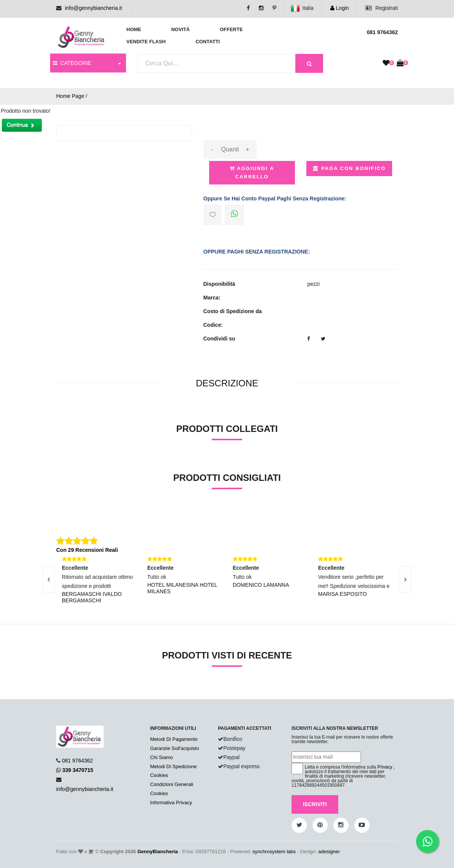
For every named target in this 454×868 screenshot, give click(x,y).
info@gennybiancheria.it (93, 8)
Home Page (70, 96)
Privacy (385, 767)
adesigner (329, 851)
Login (340, 8)
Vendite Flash (146, 42)
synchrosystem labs (274, 851)
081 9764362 (77, 761)
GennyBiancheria (158, 851)
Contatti (208, 42)
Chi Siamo (161, 757)
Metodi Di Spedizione (173, 766)
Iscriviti (315, 804)
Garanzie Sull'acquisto (174, 748)
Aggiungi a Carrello (252, 172)
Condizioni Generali (171, 784)
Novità (180, 29)
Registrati (382, 8)
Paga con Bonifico (349, 168)
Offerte (231, 29)
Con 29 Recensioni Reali (87, 550)
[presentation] (49, 579)
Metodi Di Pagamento (174, 739)
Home (134, 29)
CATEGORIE (72, 63)
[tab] (227, 384)
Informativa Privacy (171, 803)
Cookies (159, 775)
